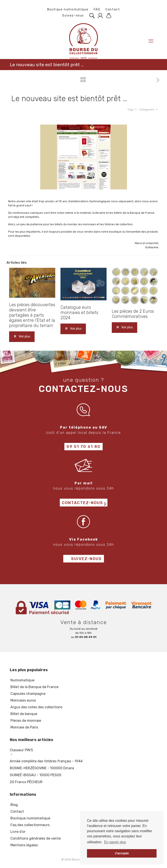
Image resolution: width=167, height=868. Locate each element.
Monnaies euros (23, 700)
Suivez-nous (71, 16)
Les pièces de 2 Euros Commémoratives (133, 314)
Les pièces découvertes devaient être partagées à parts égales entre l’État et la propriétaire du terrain (32, 315)
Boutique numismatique (68, 9)
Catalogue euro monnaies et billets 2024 (79, 312)
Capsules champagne (28, 694)
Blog (14, 805)
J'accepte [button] (122, 853)
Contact (113, 9)
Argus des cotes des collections (36, 707)
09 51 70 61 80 (83, 447)
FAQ (97, 9)
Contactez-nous (83, 503)
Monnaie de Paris (24, 727)
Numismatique (22, 680)
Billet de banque (24, 714)
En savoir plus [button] (115, 842)
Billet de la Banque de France (34, 687)
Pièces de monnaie (26, 721)
